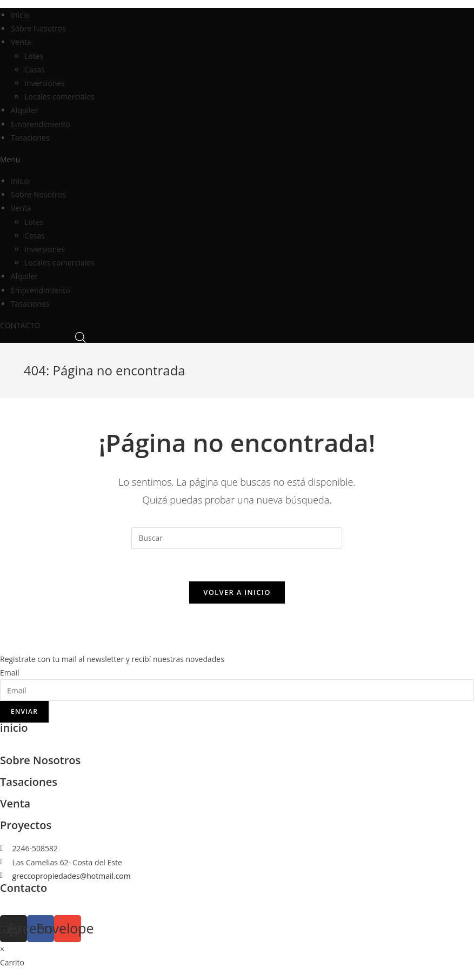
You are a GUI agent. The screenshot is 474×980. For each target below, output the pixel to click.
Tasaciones (30, 138)
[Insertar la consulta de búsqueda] (237, 538)
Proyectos (26, 825)
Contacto (24, 888)
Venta (21, 42)
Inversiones (45, 83)
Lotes (34, 56)
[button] (237, 159)
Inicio (20, 15)
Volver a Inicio (237, 592)
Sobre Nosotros (38, 28)
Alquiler (24, 110)
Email (10, 673)
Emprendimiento (41, 124)
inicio (14, 728)
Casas (35, 69)
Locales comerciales (59, 97)
